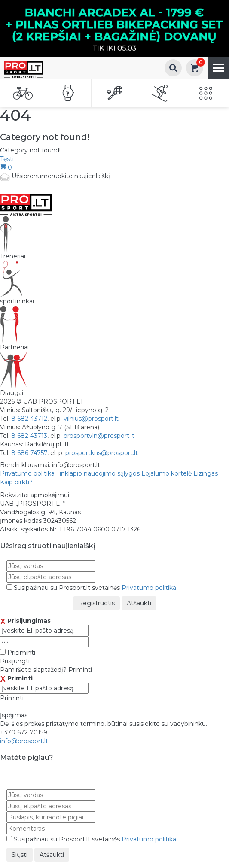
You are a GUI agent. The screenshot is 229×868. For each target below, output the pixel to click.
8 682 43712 (29, 419)
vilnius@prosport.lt (91, 419)
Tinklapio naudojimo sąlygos (98, 473)
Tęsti (7, 159)
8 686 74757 (29, 453)
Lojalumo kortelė (166, 473)
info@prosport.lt (24, 741)
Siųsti (20, 855)
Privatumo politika (27, 473)
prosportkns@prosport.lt (102, 453)
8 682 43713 (29, 436)
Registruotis (96, 603)
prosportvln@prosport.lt (99, 436)
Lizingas (206, 473)
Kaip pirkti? (16, 482)
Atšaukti (139, 603)
